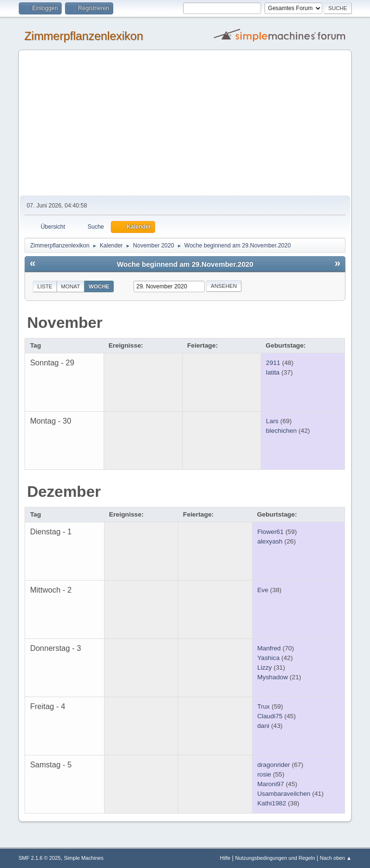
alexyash (270, 541)
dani (263, 726)
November (65, 323)
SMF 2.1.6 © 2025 (40, 858)
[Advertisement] (185, 123)
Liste (45, 286)
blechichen (281, 431)
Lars (272, 421)
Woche (99, 286)
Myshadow (273, 677)
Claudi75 (270, 716)
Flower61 (271, 532)
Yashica (268, 658)
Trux (264, 706)
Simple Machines (84, 858)
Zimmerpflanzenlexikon (84, 36)
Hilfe (225, 858)
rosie (264, 774)
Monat (71, 286)
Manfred (269, 648)
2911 (273, 363)
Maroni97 (271, 784)
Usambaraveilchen (284, 794)
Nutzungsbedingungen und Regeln (275, 858)
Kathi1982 (272, 803)
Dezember (64, 492)
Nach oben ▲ (336, 858)
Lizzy (264, 667)
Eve (263, 590)
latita (273, 372)
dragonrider (274, 765)
